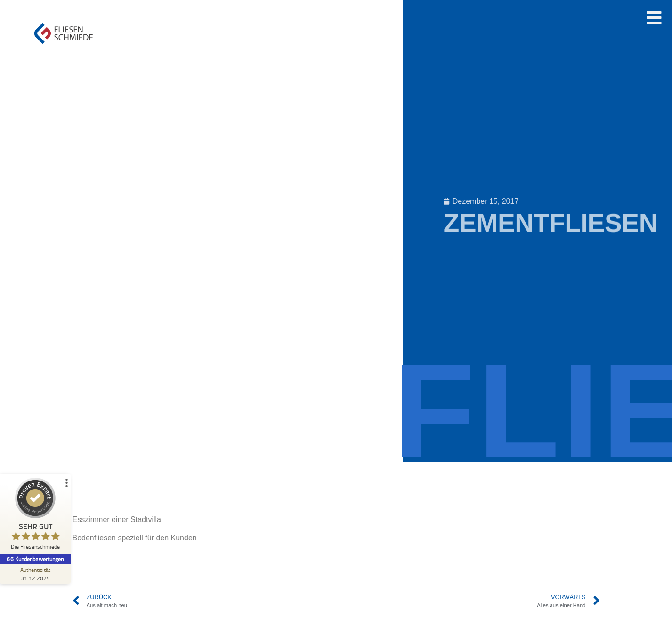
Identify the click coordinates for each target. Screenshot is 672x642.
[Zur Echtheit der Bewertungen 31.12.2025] (35, 574)
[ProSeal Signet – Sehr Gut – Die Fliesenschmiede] (35, 516)
